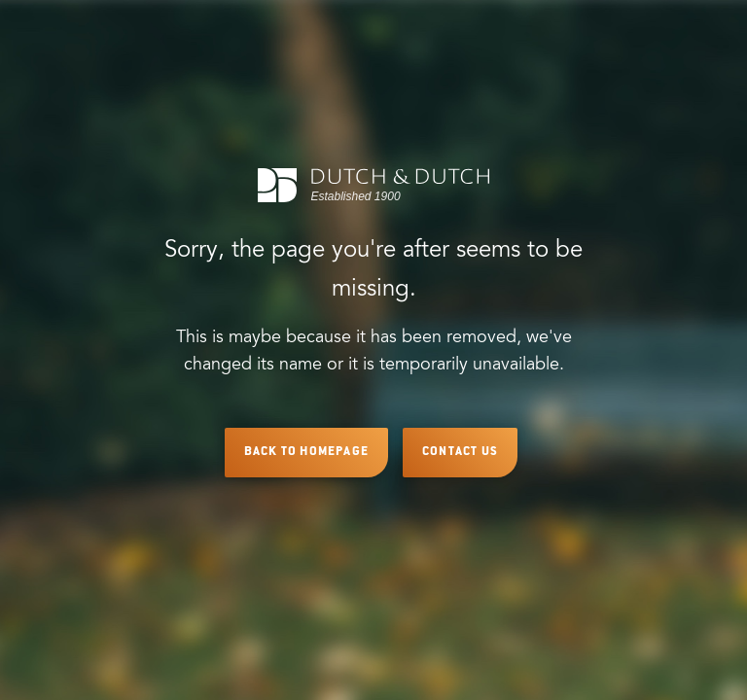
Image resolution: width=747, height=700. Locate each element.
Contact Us (460, 452)
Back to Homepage (306, 452)
